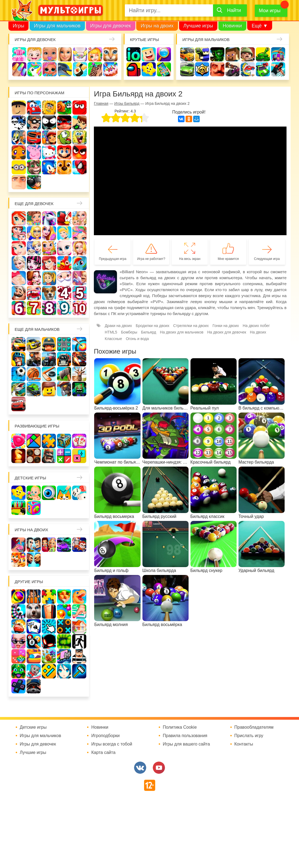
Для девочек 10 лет (79, 308)
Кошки (110, 54)
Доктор (95, 54)
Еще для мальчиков (37, 329)
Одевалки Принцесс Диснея (34, 278)
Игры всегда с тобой (112, 744)
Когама (149, 54)
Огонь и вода (137, 339)
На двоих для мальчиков (182, 332)
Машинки (263, 69)
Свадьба (79, 248)
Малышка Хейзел (34, 54)
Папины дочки (49, 278)
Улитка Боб (64, 108)
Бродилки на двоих (152, 326)
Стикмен (49, 122)
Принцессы (64, 233)
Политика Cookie (180, 727)
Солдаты (248, 54)
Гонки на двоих (226, 326)
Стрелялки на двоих (191, 326)
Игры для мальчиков (57, 26)
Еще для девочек (34, 204)
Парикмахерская (79, 233)
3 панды (19, 122)
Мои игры (270, 11)
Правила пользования (185, 736)
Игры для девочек (111, 26)
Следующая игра (267, 259)
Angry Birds (79, 152)
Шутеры (233, 69)
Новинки (232, 26)
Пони (79, 263)
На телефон (164, 69)
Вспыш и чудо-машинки (34, 137)
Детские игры (149, 69)
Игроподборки (105, 736)
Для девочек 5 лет (79, 293)
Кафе (34, 248)
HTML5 (111, 332)
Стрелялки (202, 54)
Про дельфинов (65, 69)
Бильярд (149, 332)
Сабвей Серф (49, 137)
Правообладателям (254, 727)
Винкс (19, 218)
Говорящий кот (34, 167)
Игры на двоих (157, 26)
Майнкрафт (233, 54)
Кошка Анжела (64, 248)
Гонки (187, 54)
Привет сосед (217, 69)
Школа (34, 218)
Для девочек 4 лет (64, 293)
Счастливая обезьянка (19, 152)
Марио (64, 152)
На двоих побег (256, 326)
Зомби (217, 54)
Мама (19, 233)
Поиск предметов (164, 54)
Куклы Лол (50, 69)
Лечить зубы (34, 293)
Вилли (34, 108)
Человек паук (79, 167)
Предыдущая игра (113, 259)
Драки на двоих (118, 326)
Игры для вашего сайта (186, 744)
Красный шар (79, 108)
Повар (19, 293)
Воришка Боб (34, 122)
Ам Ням (64, 137)
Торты (110, 69)
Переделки (79, 278)
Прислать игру (249, 736)
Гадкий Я (19, 182)
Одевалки (19, 54)
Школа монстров (34, 263)
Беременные (19, 278)
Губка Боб (79, 137)
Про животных (49, 293)
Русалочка (19, 248)
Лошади (49, 218)
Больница (34, 233)
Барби (65, 54)
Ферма (64, 263)
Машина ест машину (248, 69)
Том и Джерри (19, 137)
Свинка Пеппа (34, 152)
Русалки (49, 263)
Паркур (278, 69)
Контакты (244, 744)
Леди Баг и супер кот (64, 122)
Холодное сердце (19, 263)
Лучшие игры (198, 26)
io (133, 54)
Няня (79, 218)
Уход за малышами (50, 54)
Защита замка (278, 54)
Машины (187, 69)
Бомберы (34, 182)
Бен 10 (79, 122)
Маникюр (19, 69)
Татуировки (95, 69)
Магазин (49, 248)
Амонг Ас (133, 69)
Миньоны (19, 167)
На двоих (258, 332)
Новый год (64, 278)
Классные (113, 339)
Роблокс (19, 108)
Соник (49, 167)
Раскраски (64, 218)
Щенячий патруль (64, 167)
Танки (263, 54)
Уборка (80, 54)
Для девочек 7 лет (34, 308)
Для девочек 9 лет (64, 308)
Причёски (49, 233)
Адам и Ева (49, 108)
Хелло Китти (49, 152)
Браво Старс (202, 69)
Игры (18, 26)
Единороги (34, 69)
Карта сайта (103, 753)
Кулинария (80, 69)
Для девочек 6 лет (19, 308)
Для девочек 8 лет (49, 308)
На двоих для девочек (227, 332)
